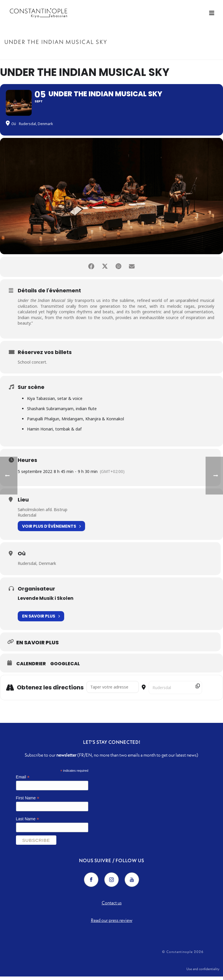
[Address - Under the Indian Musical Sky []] (113, 689)
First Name (28, 800)
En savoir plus (41, 619)
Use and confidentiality (203, 972)
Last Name (28, 821)
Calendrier (31, 666)
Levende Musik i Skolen (46, 600)
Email (23, 779)
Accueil (150, 54)
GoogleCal (65, 666)
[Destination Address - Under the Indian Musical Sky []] (175, 690)
